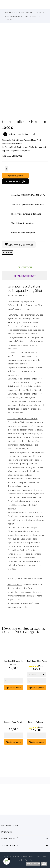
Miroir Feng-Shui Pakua (36, 661)
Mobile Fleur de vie (13, 722)
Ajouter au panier (15, 176)
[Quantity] (14, 681)
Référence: (7, 156)
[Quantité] (6, 169)
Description (25, 267)
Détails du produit (25, 276)
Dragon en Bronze (36, 722)
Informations (10, 825)
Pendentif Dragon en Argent (13, 662)
